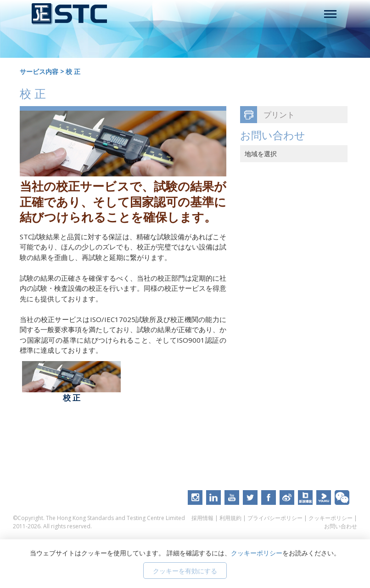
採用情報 (202, 518)
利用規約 (230, 518)
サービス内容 (39, 71)
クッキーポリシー (331, 518)
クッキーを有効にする (185, 571)
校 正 (73, 71)
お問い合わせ (341, 526)
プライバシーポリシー (275, 518)
